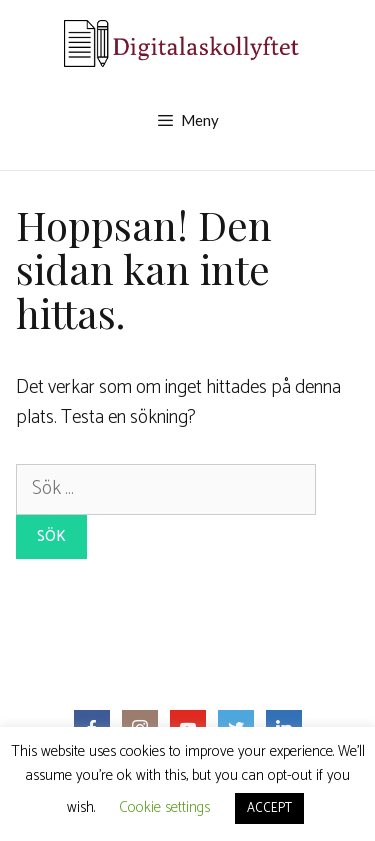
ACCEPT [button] (269, 808)
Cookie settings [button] (164, 807)
